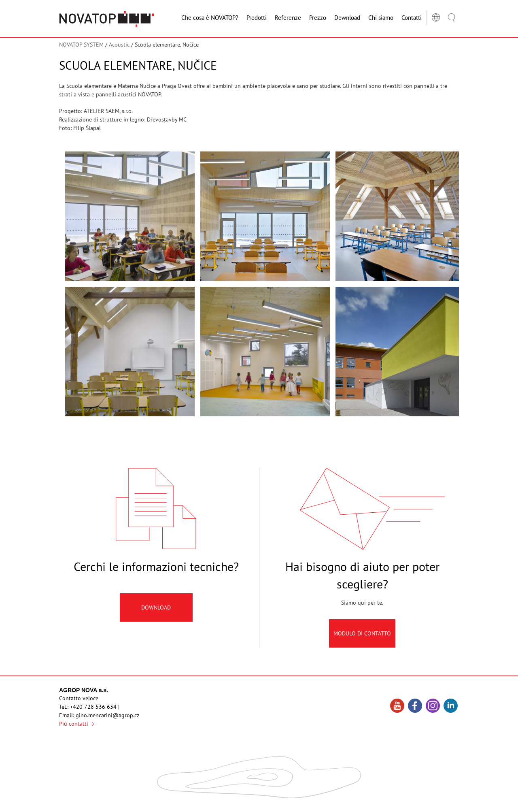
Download (156, 615)
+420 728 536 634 (93, 707)
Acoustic (119, 45)
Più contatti (77, 724)
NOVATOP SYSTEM (81, 45)
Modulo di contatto (362, 641)
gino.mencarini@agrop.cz (107, 715)
